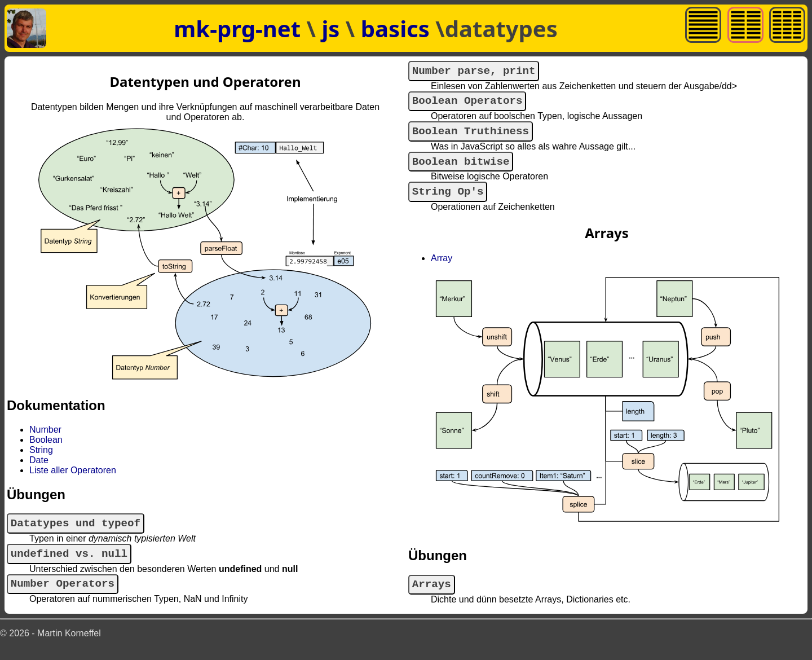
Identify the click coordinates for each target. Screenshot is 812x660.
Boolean (46, 440)
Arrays (432, 600)
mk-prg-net (237, 28)
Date (39, 460)
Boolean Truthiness (471, 138)
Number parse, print (474, 72)
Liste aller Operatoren (73, 470)
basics (398, 28)
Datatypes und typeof (76, 525)
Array (442, 272)
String (41, 450)
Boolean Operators (467, 105)
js (333, 28)
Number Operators (63, 591)
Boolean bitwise (461, 172)
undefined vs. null (69, 558)
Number (45, 430)
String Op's (448, 204)
